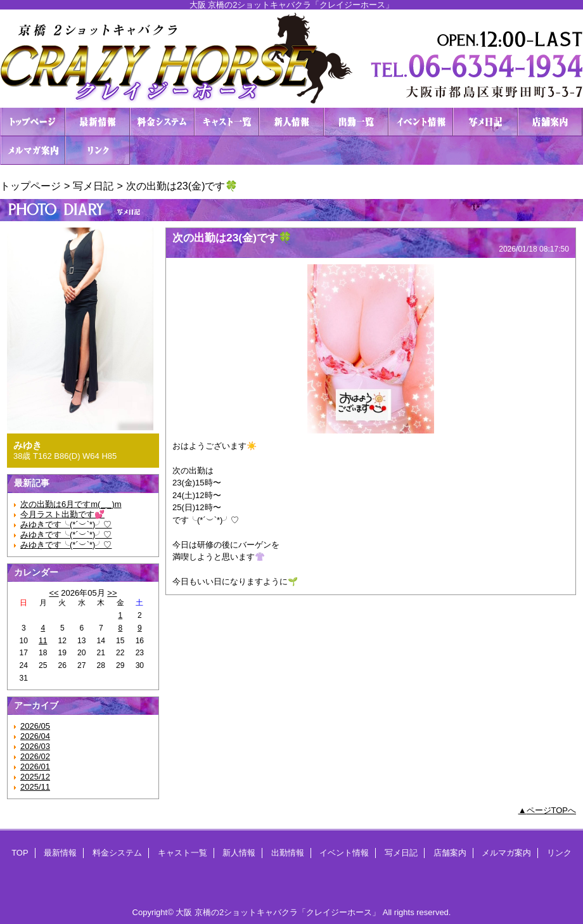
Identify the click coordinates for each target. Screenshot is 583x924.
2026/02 (35, 756)
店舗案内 (550, 122)
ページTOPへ (552, 810)
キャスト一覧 (227, 122)
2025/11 (35, 787)
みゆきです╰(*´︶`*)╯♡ (66, 524)
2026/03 (35, 746)
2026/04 (35, 736)
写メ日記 (485, 122)
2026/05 (35, 726)
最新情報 (98, 122)
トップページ (30, 186)
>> (112, 593)
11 (43, 641)
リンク (98, 151)
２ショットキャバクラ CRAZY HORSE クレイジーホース (291, 59)
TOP (33, 122)
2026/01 (35, 767)
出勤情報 (356, 122)
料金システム (162, 122)
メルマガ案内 (33, 151)
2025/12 (35, 777)
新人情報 (291, 122)
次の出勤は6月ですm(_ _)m (71, 504)
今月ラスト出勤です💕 (62, 514)
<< (54, 593)
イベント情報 (421, 122)
